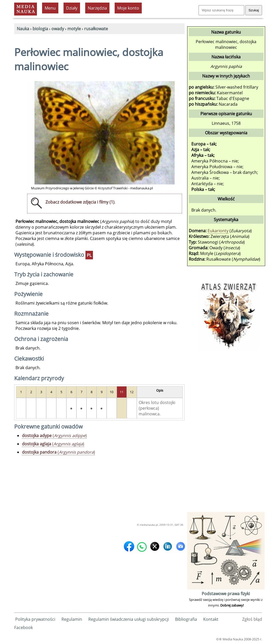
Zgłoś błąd (252, 619)
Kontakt (211, 619)
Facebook (23, 627)
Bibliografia (186, 619)
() (54, 436)
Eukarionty (218, 231)
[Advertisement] (226, 433)
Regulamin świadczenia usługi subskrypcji (129, 619)
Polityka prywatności (35, 619)
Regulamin (72, 619)
